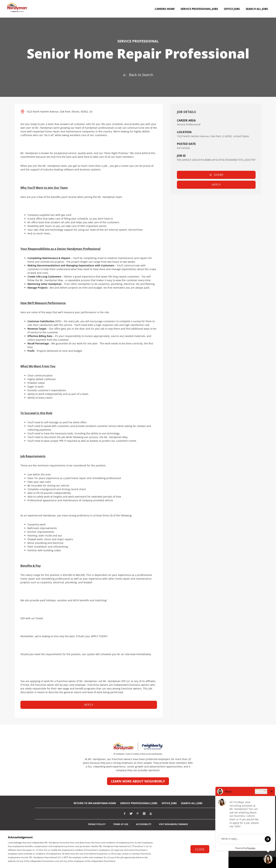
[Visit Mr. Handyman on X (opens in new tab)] (131, 814)
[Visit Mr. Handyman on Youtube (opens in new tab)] (151, 814)
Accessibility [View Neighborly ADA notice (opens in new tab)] (144, 824)
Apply (216, 185)
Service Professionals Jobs (139, 803)
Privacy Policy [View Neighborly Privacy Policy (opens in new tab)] (97, 824)
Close (200, 849)
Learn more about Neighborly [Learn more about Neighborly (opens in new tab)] (138, 781)
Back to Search (138, 75)
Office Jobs (169, 803)
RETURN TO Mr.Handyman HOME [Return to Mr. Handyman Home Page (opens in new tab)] (95, 803)
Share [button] (216, 175)
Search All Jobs (192, 803)
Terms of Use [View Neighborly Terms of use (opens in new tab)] (121, 824)
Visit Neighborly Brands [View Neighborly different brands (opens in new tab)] (173, 824)
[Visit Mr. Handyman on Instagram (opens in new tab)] (144, 814)
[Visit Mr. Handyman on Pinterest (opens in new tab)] (138, 814)
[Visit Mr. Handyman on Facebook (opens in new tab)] (125, 814)
